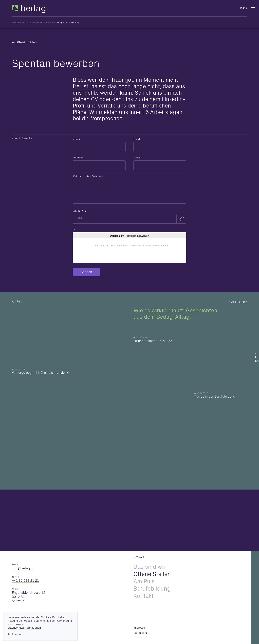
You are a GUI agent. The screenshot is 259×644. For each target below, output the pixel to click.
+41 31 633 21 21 (25, 581)
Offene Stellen (26, 43)
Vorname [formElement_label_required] (77, 139)
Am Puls (144, 582)
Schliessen (14, 635)
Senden (86, 272)
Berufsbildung (152, 589)
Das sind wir (149, 568)
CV (74, 230)
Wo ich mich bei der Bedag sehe (88, 177)
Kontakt (144, 597)
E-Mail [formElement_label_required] (137, 139)
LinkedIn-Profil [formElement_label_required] (79, 211)
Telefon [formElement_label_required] (137, 158)
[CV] (129, 248)
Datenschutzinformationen (24, 628)
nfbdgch (23, 569)
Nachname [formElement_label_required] (78, 158)
